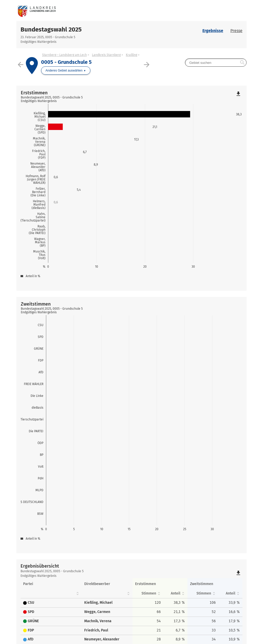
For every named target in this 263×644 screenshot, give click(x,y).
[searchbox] (216, 63)
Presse (236, 31)
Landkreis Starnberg (106, 55)
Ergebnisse (213, 31)
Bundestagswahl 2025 (51, 29)
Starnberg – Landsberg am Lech (64, 55)
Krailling (131, 55)
